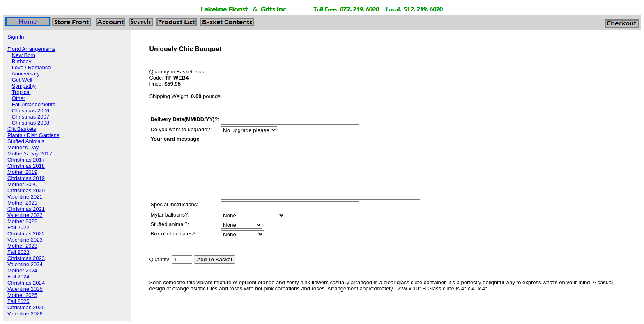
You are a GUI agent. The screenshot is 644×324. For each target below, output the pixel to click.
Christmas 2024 (26, 283)
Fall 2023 (18, 252)
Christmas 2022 (26, 234)
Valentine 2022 (25, 215)
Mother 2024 (22, 270)
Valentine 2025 (25, 289)
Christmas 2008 (31, 123)
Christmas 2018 (26, 166)
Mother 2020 (22, 184)
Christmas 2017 (26, 160)
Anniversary (26, 74)
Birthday (22, 61)
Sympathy (24, 86)
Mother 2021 (22, 203)
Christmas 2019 (26, 178)
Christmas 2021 (26, 209)
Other (19, 98)
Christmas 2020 (26, 191)
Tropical (21, 92)
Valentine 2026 (25, 314)
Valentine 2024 (25, 264)
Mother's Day (23, 147)
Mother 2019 (22, 172)
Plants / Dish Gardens (33, 135)
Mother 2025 (22, 295)
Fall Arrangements (34, 104)
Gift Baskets (22, 129)
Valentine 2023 (25, 240)
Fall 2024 (18, 277)
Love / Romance (31, 67)
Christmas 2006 (31, 111)
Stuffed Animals (26, 141)
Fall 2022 (18, 227)
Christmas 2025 (26, 307)
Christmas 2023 (26, 258)
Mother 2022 (22, 221)
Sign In (16, 37)
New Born (24, 55)
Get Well (22, 80)
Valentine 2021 (25, 197)
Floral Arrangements (31, 49)
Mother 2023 (22, 246)
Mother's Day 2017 (30, 154)
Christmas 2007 (31, 117)
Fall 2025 (18, 301)
